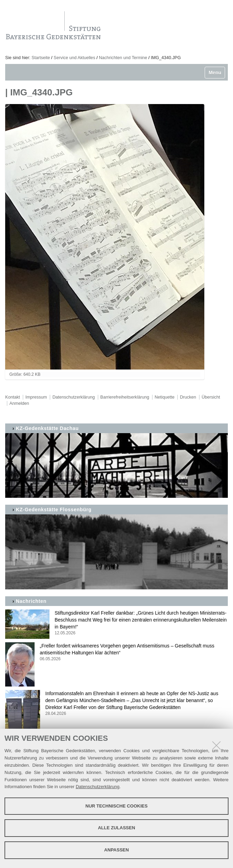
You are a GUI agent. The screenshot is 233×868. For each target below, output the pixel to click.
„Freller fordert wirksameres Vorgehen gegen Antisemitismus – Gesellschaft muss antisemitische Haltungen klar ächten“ (116, 652)
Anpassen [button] (116, 850)
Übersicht (211, 397)
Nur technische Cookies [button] (116, 806)
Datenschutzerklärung (97, 787)
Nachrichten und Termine (123, 58)
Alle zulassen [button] (116, 828)
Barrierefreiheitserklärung (125, 397)
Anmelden (19, 403)
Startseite (41, 58)
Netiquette (164, 397)
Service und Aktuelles (74, 58)
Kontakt (13, 397)
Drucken (188, 397)
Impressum (36, 397)
